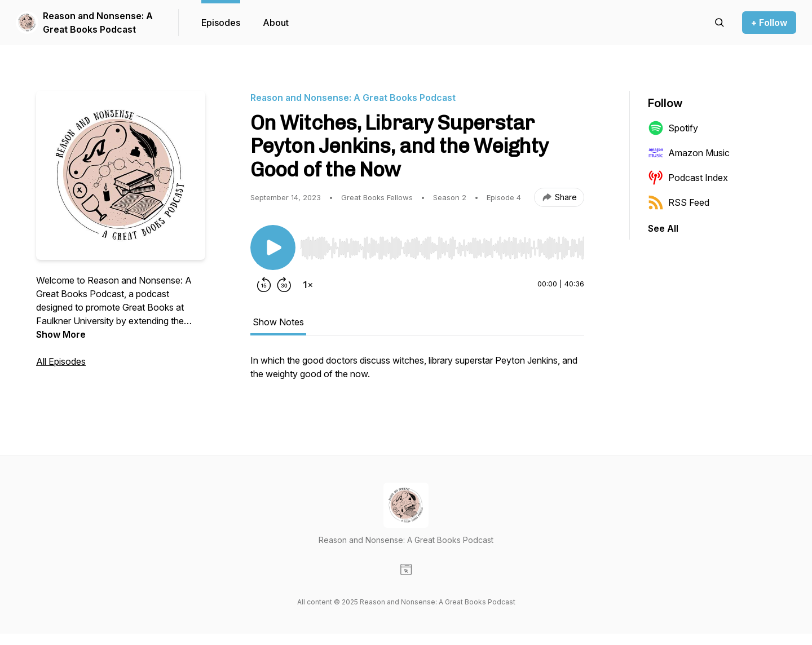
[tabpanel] (417, 373)
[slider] (442, 248)
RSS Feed (679, 202)
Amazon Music (689, 153)
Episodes (221, 23)
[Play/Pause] (273, 248)
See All (663, 228)
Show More (61, 334)
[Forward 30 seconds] (284, 285)
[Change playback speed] (308, 285)
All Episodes (61, 361)
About (276, 23)
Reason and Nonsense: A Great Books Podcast (98, 23)
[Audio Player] (442, 245)
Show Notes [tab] (278, 322)
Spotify (673, 128)
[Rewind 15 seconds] (264, 285)
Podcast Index (688, 178)
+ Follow (769, 23)
